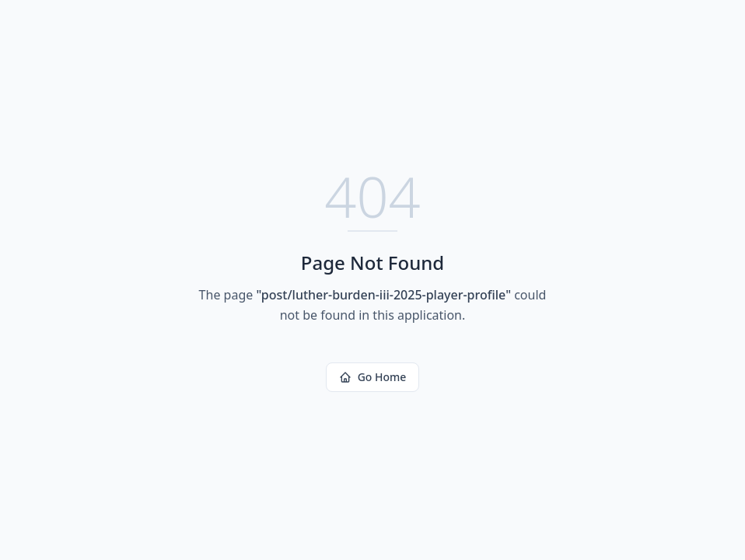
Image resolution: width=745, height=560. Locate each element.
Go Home (373, 377)
